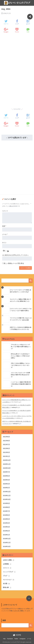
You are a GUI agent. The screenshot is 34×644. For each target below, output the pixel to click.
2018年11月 (7, 543)
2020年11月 (7, 464)
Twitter (16, 639)
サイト (4, 243)
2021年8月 (6, 441)
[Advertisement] (17, 57)
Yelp (4, 639)
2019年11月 (7, 496)
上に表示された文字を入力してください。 (16, 255)
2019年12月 (7, 492)
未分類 (6, 584)
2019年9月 (6, 503)
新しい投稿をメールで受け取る (14, 263)
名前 (4, 226)
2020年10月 (7, 468)
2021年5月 (6, 452)
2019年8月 (6, 507)
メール (5, 234)
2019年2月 (6, 531)
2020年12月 (7, 460)
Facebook (10, 639)
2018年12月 (7, 539)
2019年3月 (6, 527)
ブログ (6, 576)
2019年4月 (6, 523)
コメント (5, 211)
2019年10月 (7, 499)
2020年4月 (6, 480)
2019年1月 (6, 535)
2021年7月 (6, 445)
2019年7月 (6, 511)
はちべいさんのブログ (17, 3)
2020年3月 (6, 484)
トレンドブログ (9, 572)
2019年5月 (6, 519)
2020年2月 (6, 488)
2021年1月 (6, 456)
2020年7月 (6, 472)
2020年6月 (6, 476)
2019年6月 (6, 515)
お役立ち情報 (9, 560)
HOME (17, 635)
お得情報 (7, 564)
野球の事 (7, 588)
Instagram (22, 639)
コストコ (7, 568)
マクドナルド (9, 580)
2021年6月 (6, 448)
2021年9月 (6, 437)
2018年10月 (7, 547)
